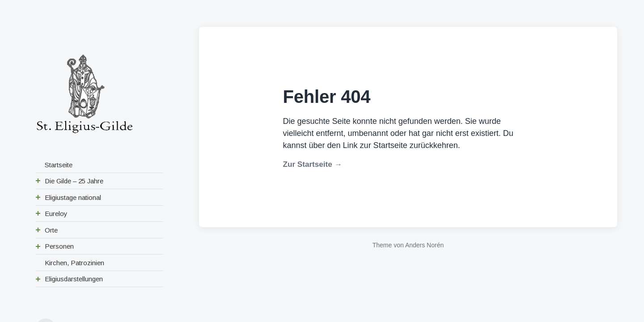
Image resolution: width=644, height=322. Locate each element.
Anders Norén (424, 245)
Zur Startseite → (313, 164)
